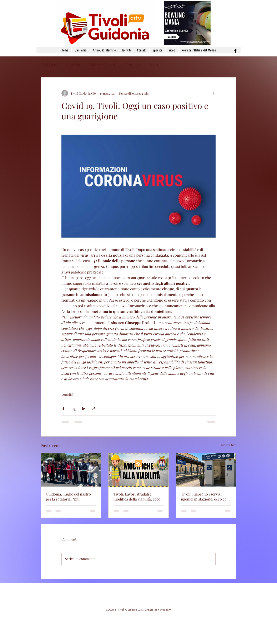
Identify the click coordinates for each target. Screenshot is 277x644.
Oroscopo (133, 65)
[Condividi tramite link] (94, 409)
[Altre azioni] (213, 93)
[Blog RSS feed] (138, 464)
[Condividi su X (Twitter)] (74, 409)
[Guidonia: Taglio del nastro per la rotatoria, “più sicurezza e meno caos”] (71, 470)
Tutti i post (49, 65)
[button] (231, 65)
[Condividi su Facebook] (63, 409)
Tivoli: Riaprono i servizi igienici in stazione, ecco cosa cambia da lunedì (206, 497)
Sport (154, 65)
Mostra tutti (229, 445)
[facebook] (235, 51)
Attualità (73, 65)
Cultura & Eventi (102, 65)
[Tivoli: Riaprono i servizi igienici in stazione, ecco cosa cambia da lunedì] (206, 470)
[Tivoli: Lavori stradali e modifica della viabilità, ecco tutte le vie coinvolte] (139, 470)
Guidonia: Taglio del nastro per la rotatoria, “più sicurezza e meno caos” (68, 497)
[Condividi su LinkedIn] (84, 409)
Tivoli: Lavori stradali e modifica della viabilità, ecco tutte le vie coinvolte (137, 497)
